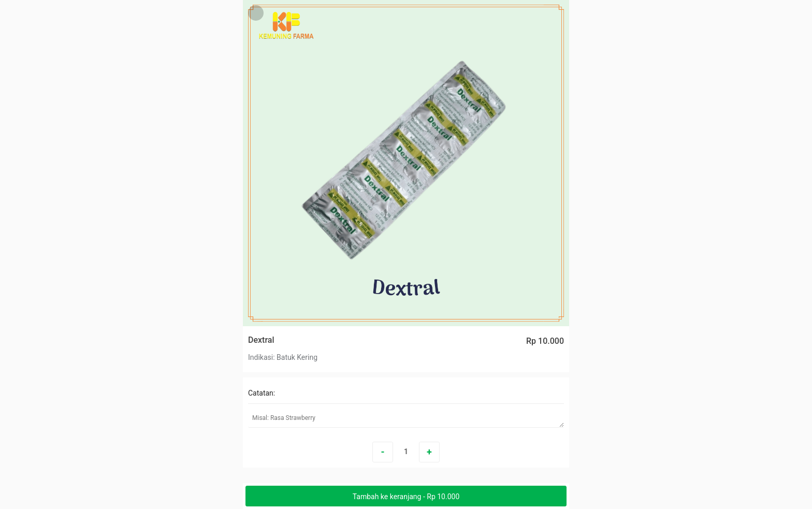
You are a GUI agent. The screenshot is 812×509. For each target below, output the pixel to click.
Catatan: (262, 393)
